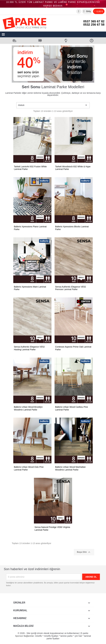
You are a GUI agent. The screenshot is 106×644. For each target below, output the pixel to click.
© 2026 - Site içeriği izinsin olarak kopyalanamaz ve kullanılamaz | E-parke (53, 633)
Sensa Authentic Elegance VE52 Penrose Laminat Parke (71, 288)
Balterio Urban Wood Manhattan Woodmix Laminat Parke (70, 468)
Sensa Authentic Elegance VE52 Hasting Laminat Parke (29, 348)
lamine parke (66, 636)
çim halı (78, 636)
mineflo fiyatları (51, 636)
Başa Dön (84, 552)
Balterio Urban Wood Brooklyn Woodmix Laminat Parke (28, 408)
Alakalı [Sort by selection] (53, 105)
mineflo (38, 636)
